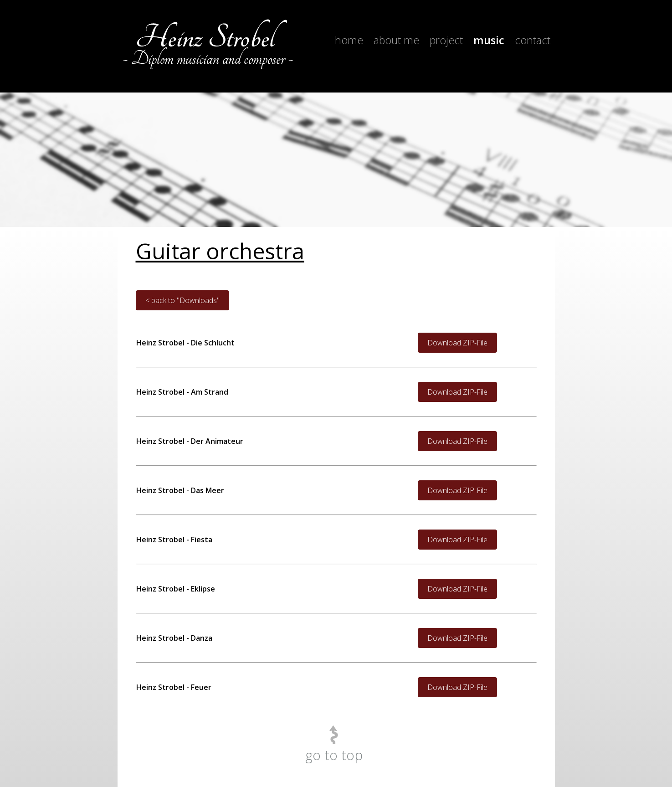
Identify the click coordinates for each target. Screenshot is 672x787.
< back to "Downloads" (182, 300)
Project (446, 40)
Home (349, 40)
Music (489, 40)
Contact (533, 40)
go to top (334, 755)
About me (396, 40)
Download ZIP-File (457, 343)
